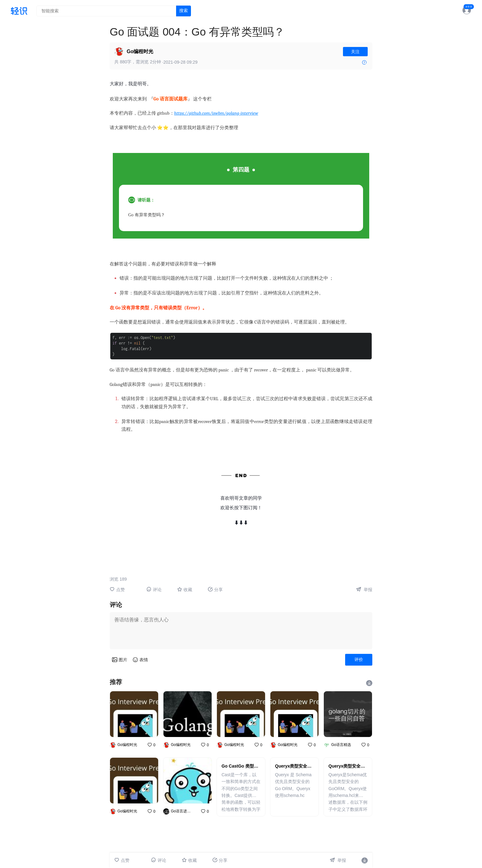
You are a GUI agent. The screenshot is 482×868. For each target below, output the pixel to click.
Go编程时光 (140, 51)
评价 (359, 659)
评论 (154, 589)
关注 (355, 52)
